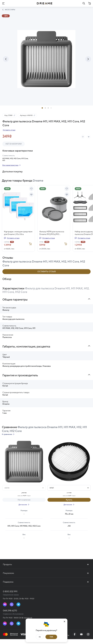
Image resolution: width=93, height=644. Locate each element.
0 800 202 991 (10, 596)
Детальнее (23, 509)
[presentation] (6, 64)
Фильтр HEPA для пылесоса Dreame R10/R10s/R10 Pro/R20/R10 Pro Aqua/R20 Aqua (52, 238)
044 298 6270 (10, 615)
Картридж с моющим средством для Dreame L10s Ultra (18, 238)
